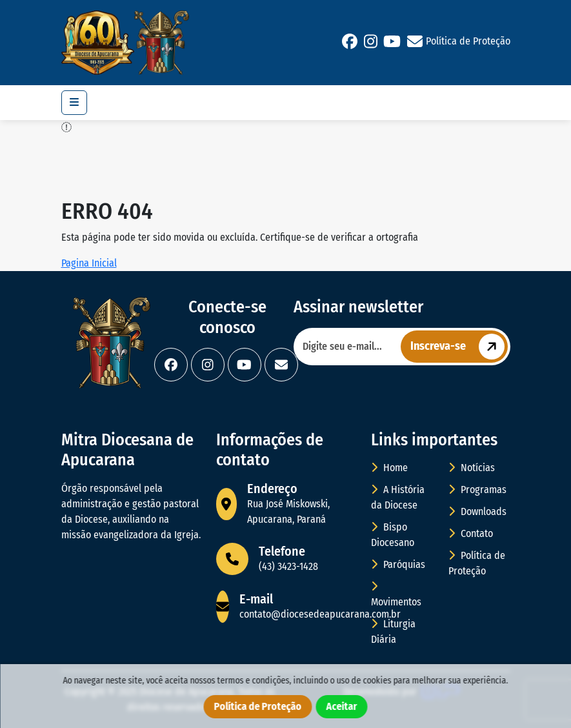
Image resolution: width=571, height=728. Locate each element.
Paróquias (398, 564)
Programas (477, 490)
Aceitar (342, 706)
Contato (471, 533)
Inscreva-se (459, 347)
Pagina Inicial (89, 263)
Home (389, 468)
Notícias (472, 468)
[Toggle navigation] (74, 103)
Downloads (477, 511)
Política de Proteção (468, 41)
